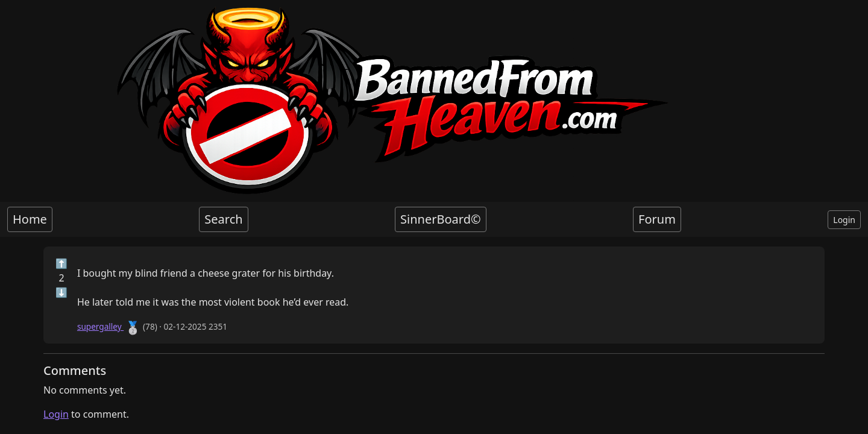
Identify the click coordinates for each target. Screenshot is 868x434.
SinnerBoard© (441, 219)
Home (30, 219)
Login (844, 220)
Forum (657, 219)
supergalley (100, 326)
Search (223, 219)
